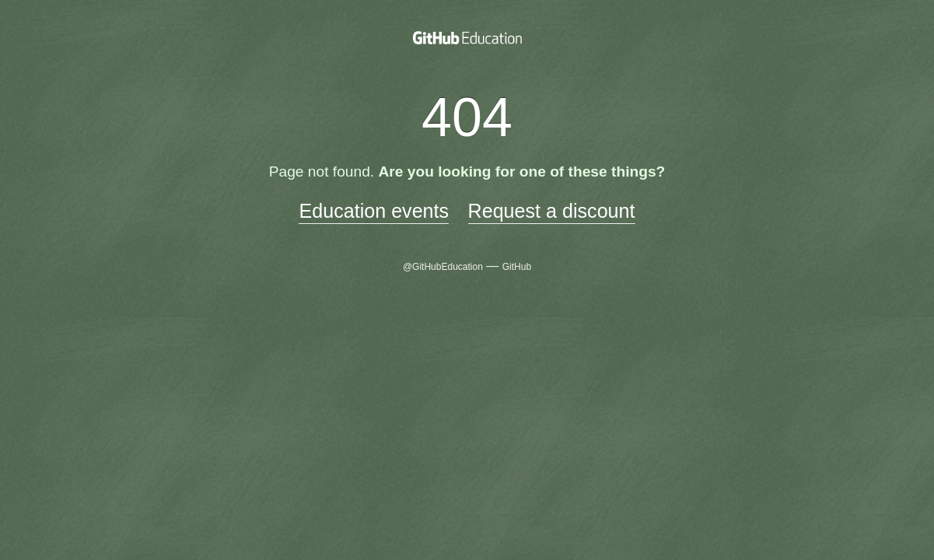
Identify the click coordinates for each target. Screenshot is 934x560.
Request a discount (552, 211)
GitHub (517, 267)
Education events (374, 211)
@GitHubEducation (443, 267)
